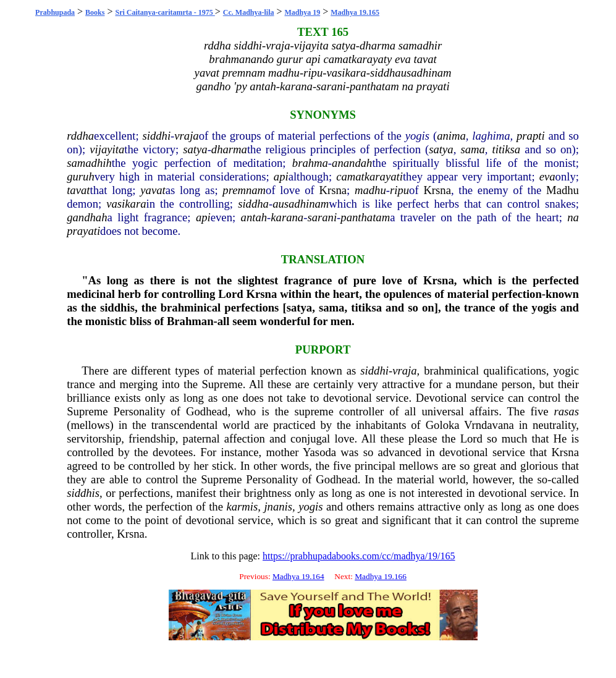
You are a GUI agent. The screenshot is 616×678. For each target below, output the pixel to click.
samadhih (89, 163)
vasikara (126, 204)
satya (195, 149)
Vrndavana (489, 425)
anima (451, 136)
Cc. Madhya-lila (249, 12)
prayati (83, 231)
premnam (244, 190)
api (281, 176)
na (573, 217)
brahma (310, 163)
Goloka (443, 425)
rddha (80, 136)
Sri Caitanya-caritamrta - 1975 (165, 12)
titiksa (507, 149)
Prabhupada (55, 12)
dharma (229, 149)
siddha (253, 204)
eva (547, 176)
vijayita (107, 149)
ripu (399, 190)
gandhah (87, 217)
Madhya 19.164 (298, 576)
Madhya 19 (303, 12)
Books (95, 12)
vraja (186, 136)
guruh (81, 176)
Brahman (190, 321)
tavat (78, 190)
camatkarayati (369, 176)
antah (254, 217)
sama (472, 149)
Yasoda (319, 452)
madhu (370, 190)
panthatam (365, 217)
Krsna (333, 190)
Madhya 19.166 (381, 576)
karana (287, 217)
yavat (153, 190)
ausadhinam (301, 204)
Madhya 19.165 (355, 12)
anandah (352, 163)
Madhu (563, 190)
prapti (531, 136)
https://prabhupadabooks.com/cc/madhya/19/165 (359, 556)
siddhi (156, 136)
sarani (322, 217)
